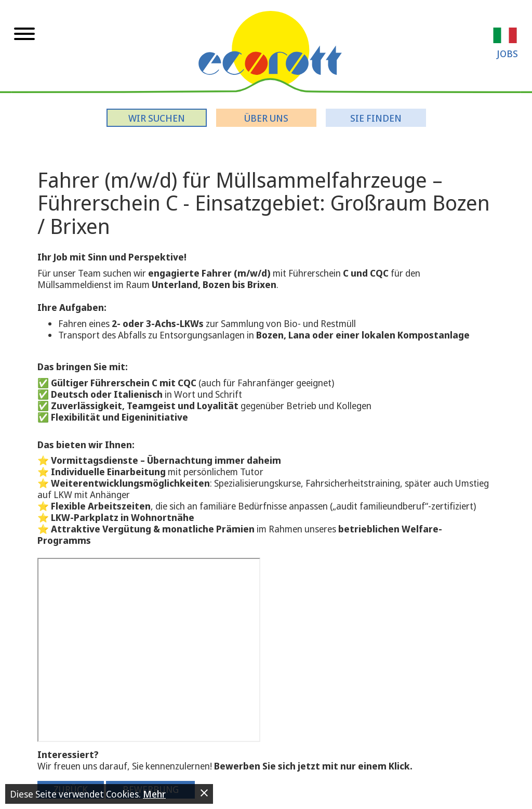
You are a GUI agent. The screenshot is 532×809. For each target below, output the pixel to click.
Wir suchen (157, 118)
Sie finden (376, 118)
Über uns (266, 118)
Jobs (507, 54)
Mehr (154, 794)
